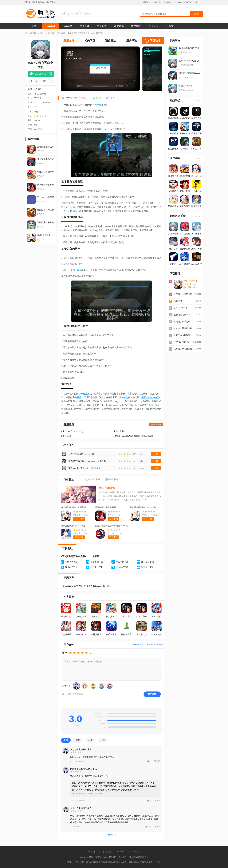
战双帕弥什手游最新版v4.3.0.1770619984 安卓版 (107, 508)
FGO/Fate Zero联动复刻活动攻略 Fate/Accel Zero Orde (87, 586)
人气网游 (167, 2)
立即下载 (79, 519)
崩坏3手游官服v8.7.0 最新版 (73, 507)
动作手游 (97, 98)
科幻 (95, 105)
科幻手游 (110, 98)
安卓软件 (68, 26)
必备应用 (188, 2)
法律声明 (136, 852)
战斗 (126, 397)
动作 (99, 105)
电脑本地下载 (71, 562)
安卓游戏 (51, 26)
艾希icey (85, 98)
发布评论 (152, 694)
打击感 (150, 405)
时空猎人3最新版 (181, 342)
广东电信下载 (122, 567)
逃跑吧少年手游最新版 (184, 322)
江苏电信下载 (97, 567)
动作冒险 (61, 33)
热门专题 (153, 26)
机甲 (66, 405)
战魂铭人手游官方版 (183, 328)
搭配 (144, 397)
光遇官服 (178, 301)
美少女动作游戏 (107, 488)
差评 (103, 740)
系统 (79, 397)
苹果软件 (102, 26)
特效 (157, 397)
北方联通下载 (148, 562)
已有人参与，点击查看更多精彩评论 (148, 645)
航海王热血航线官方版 (184, 335)
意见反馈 (107, 852)
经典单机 (177, 2)
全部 (66, 740)
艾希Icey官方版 (181, 308)
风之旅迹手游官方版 (183, 349)
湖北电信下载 (71, 567)
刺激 (150, 397)
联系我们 (121, 852)
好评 (78, 740)
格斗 (85, 394)
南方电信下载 (122, 562)
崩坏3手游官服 (191, 281)
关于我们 (92, 852)
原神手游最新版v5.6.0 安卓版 (143, 507)
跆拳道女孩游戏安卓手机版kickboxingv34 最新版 (73, 526)
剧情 (75, 211)
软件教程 (136, 26)
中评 (90, 740)
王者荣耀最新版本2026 (184, 315)
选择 (79, 270)
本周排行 (198, 2)
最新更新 (147, 2)
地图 (128, 211)
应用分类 (157, 2)
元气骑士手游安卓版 (183, 294)
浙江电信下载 (148, 567)
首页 (34, 26)
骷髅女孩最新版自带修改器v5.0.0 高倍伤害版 (112, 526)
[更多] (144, 500)
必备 (97, 211)
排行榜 (170, 26)
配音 (75, 217)
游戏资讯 (119, 26)
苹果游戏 (85, 26)
